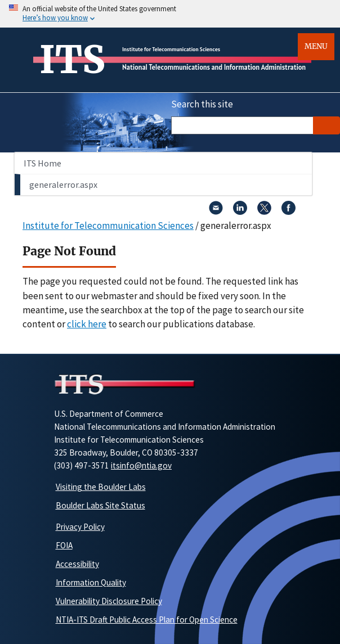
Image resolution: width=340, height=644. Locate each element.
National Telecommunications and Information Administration (214, 67)
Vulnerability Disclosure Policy (109, 601)
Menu (316, 46)
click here (87, 324)
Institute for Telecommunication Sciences (171, 49)
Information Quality (91, 582)
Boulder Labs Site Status (100, 505)
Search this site (202, 104)
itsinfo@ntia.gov (141, 465)
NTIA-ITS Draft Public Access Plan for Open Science (147, 620)
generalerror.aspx (63, 184)
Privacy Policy (80, 527)
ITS (72, 60)
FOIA (64, 545)
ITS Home (42, 163)
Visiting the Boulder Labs (101, 487)
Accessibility (77, 564)
